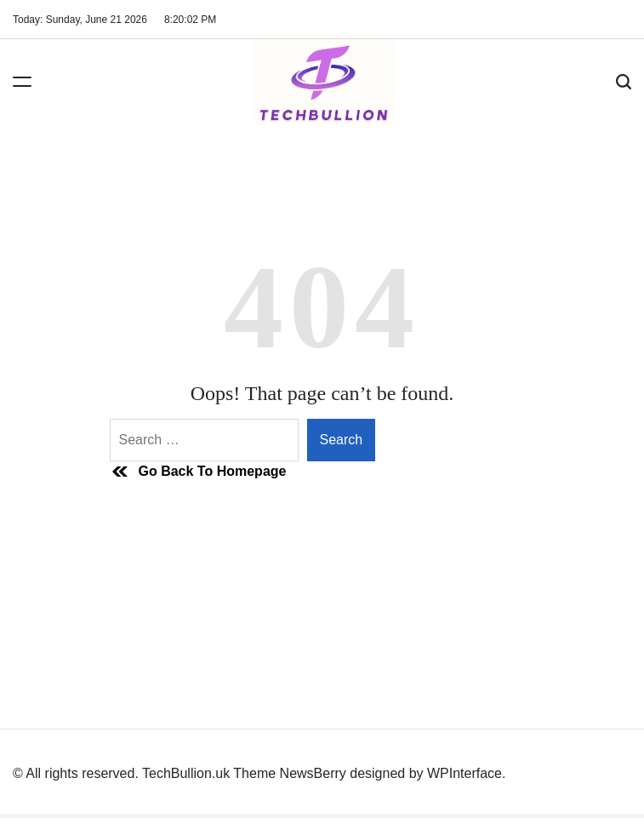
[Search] (624, 82)
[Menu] (22, 82)
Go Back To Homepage (198, 472)
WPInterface (464, 773)
